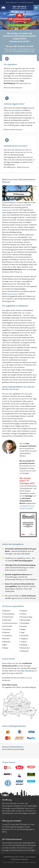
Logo (3, 8)
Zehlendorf (25, 651)
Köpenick (6, 632)
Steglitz (23, 629)
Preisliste (29, 678)
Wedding (24, 645)
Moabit (6, 648)
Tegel (30, 237)
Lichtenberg (7, 635)
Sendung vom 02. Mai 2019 (20, 41)
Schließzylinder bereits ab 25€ (24, 51)
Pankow (24, 614)
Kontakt (18, 862)
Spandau (24, 626)
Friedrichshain (8, 617)
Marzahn (6, 639)
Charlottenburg (9, 614)
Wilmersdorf (25, 648)
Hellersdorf (7, 620)
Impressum (33, 862)
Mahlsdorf (7, 642)
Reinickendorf (7, 210)
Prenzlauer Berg (26, 617)
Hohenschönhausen (10, 623)
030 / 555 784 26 (10, 862)
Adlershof (7, 611)
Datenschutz (25, 862)
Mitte (6, 242)
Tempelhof (25, 635)
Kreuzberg (7, 629)
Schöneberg (25, 623)
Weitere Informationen (14, 88)
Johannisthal (8, 626)
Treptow (24, 642)
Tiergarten (24, 639)
